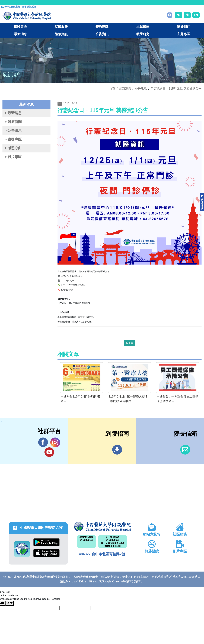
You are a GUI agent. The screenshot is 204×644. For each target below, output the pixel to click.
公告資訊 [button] (102, 34)
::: (3, 2)
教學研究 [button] (143, 34)
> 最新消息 (13, 113)
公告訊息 (141, 89)
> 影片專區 (13, 157)
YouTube (49, 452)
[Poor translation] (9, 603)
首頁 (112, 89)
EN (196, 15)
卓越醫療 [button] (143, 26)
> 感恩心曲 (13, 148)
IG (55, 442)
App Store (46, 553)
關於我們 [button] (184, 26)
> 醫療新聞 (13, 122)
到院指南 (117, 450)
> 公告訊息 (13, 131)
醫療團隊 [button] (102, 26)
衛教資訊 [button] (61, 34)
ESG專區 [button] (20, 26)
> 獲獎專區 (13, 139)
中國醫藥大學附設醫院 (102, 527)
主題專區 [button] (184, 34)
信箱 (185, 450)
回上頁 (130, 343)
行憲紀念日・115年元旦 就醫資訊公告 (176, 89)
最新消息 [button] (20, 34)
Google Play (46, 542)
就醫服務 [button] (61, 26)
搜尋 (170, 15)
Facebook (43, 442)
